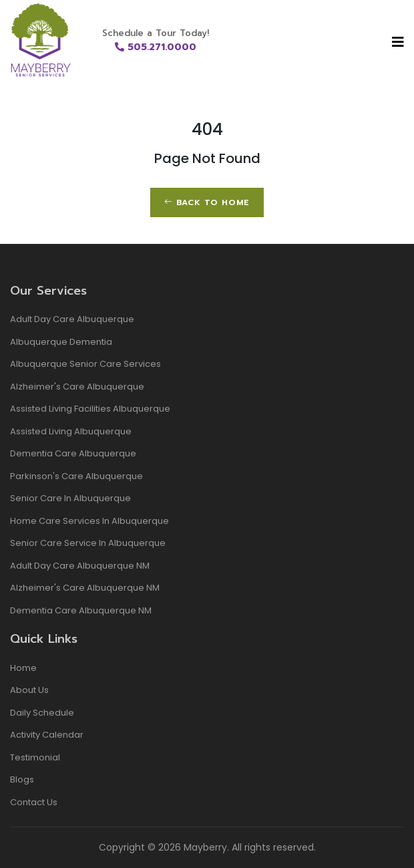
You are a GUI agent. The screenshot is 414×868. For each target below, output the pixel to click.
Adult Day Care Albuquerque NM (80, 566)
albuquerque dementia (61, 342)
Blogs (22, 779)
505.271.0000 (156, 47)
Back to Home (207, 202)
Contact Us (34, 802)
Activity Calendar (47, 735)
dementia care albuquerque (73, 453)
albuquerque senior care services (85, 364)
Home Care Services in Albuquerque (89, 521)
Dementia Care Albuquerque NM (81, 610)
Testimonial (35, 757)
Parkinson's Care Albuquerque (76, 476)
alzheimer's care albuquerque (77, 387)
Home (23, 668)
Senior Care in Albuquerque (70, 498)
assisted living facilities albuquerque (90, 409)
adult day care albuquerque (72, 319)
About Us (29, 690)
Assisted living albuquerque (71, 431)
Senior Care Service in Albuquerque (88, 543)
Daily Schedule (42, 713)
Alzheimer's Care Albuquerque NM (85, 588)
